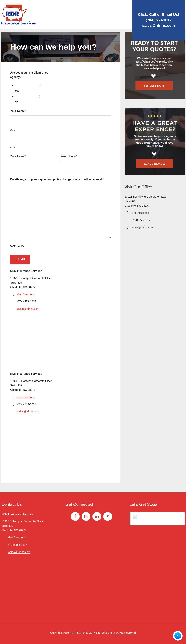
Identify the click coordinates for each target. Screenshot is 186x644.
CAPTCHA (17, 246)
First (13, 130)
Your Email (18, 156)
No (16, 102)
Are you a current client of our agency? (30, 75)
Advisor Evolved (126, 633)
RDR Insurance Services (150, 519)
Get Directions (26, 294)
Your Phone (69, 156)
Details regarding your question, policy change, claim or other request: (57, 179)
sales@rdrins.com (159, 26)
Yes (17, 91)
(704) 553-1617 (159, 20)
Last (13, 147)
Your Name (18, 111)
